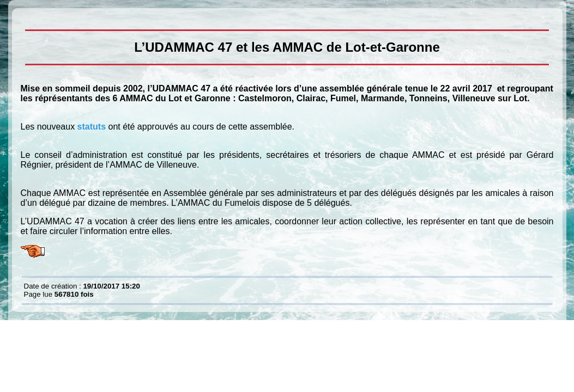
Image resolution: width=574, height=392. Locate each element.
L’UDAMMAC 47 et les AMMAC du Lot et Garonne (27, 16)
